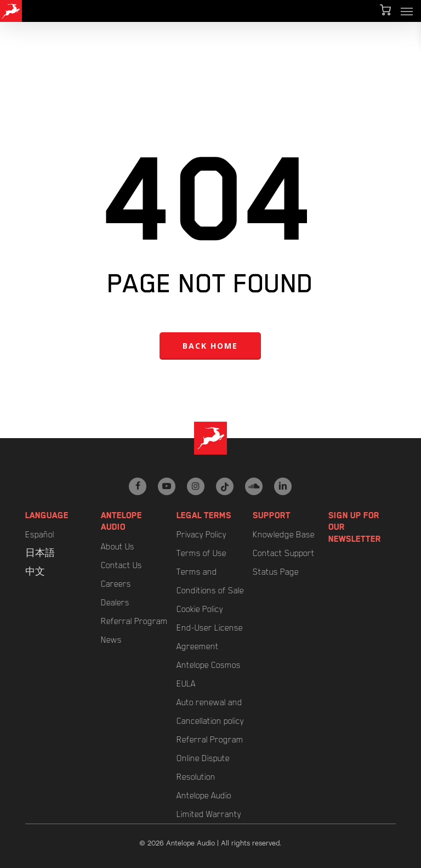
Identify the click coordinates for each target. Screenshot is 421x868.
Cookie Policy (200, 609)
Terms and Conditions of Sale (210, 581)
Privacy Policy (201, 535)
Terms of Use (201, 553)
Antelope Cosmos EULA (209, 674)
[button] (407, 11)
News (111, 640)
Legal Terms (204, 515)
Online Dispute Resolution (203, 768)
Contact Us (121, 565)
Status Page (276, 572)
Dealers (115, 603)
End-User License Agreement (210, 637)
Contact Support (284, 553)
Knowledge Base (284, 535)
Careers (116, 584)
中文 (35, 572)
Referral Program (134, 621)
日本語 (40, 553)
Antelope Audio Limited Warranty (209, 805)
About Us (118, 547)
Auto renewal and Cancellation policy (210, 712)
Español (40, 535)
